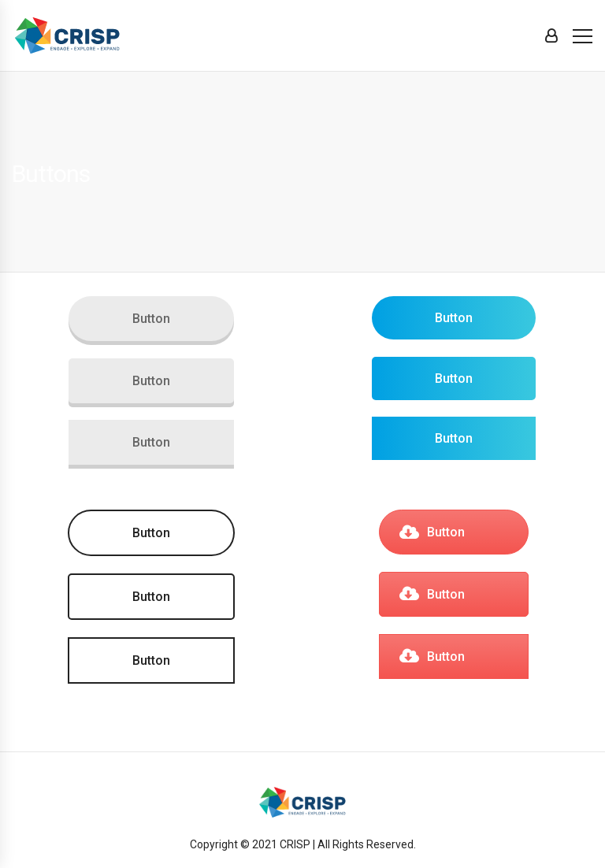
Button (151, 319)
